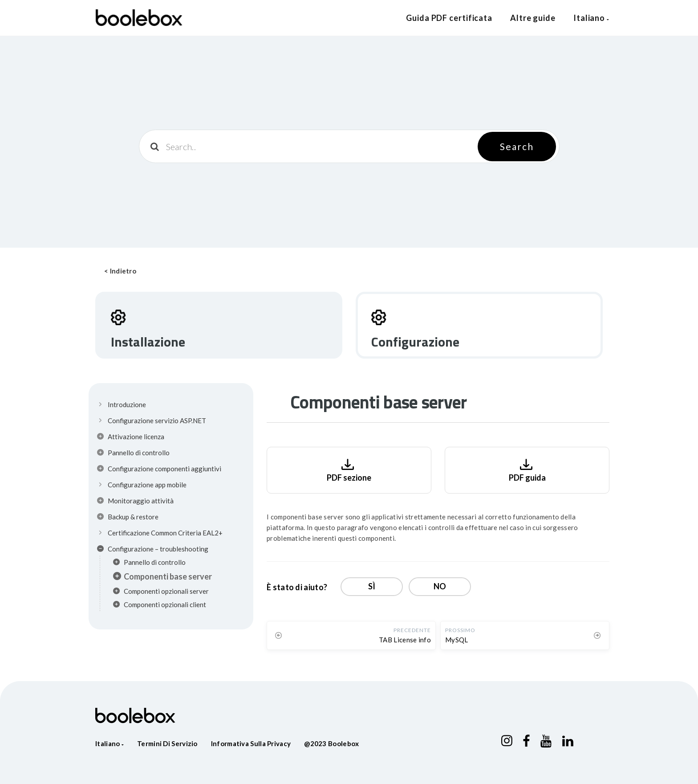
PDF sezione (349, 469)
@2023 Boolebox (331, 743)
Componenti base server (162, 577)
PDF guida (527, 469)
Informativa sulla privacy (251, 743)
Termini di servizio (167, 743)
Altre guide (533, 18)
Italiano (591, 18)
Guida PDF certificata (449, 18)
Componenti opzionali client (160, 606)
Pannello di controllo (149, 563)
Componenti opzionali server (161, 592)
